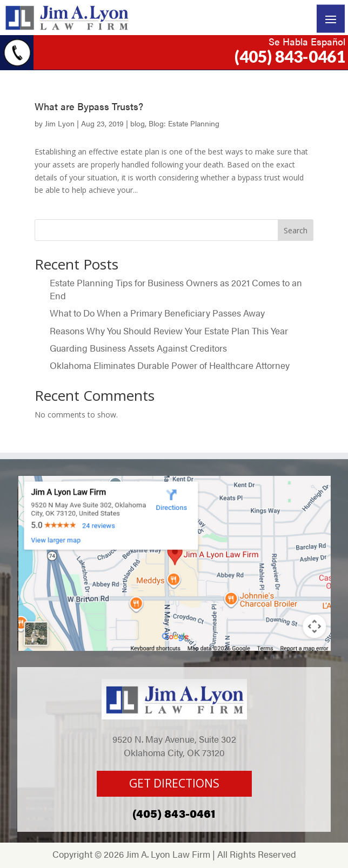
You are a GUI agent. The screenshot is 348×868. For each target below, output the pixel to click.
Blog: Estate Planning (184, 123)
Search (296, 230)
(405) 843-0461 (290, 56)
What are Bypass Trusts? (89, 106)
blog (138, 123)
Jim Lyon (60, 123)
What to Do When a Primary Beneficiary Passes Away (158, 313)
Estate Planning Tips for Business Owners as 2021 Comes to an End (176, 289)
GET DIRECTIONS (174, 783)
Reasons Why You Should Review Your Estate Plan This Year (169, 331)
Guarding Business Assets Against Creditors (139, 348)
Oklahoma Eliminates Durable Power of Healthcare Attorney (170, 365)
